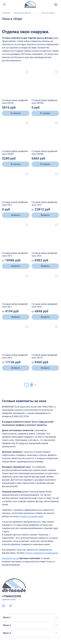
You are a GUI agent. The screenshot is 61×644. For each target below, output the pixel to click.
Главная (6, 13)
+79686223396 (12, 596)
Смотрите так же (10, 558)
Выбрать (16, 215)
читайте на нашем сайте (31, 516)
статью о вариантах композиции (41, 553)
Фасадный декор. (22, 13)
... (36, 13)
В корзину (16, 113)
